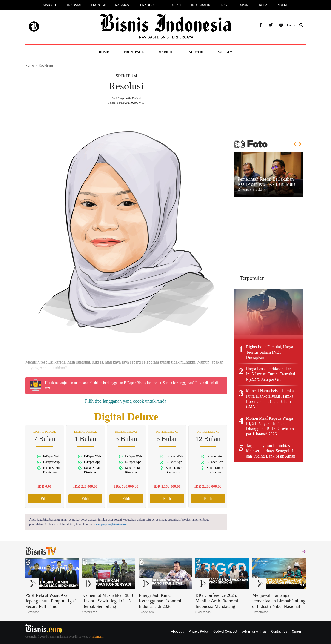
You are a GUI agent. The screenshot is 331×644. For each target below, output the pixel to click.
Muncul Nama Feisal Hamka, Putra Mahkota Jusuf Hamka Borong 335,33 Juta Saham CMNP (270, 399)
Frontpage (134, 52)
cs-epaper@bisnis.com (111, 524)
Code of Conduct (225, 631)
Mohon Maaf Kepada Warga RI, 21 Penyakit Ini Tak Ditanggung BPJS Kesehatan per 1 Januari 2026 (270, 426)
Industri (195, 52)
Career (297, 631)
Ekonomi (99, 5)
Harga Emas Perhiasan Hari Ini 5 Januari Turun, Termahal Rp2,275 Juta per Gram (271, 374)
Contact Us (279, 631)
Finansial (74, 5)
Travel (225, 5)
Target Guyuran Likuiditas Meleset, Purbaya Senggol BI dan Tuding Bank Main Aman (271, 451)
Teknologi (147, 5)
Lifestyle (174, 5)
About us (177, 631)
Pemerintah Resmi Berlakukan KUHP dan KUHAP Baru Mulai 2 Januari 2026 (267, 184)
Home (104, 52)
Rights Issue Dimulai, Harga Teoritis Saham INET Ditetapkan (270, 352)
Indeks (282, 5)
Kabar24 (122, 5)
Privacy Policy (199, 631)
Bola (263, 5)
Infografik (201, 5)
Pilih (45, 498)
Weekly (225, 52)
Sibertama (98, 637)
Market (50, 5)
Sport (245, 5)
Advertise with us (254, 631)
